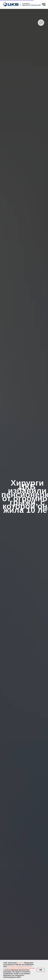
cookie (20, 963)
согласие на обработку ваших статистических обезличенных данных (19, 967)
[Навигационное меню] (44, 5)
